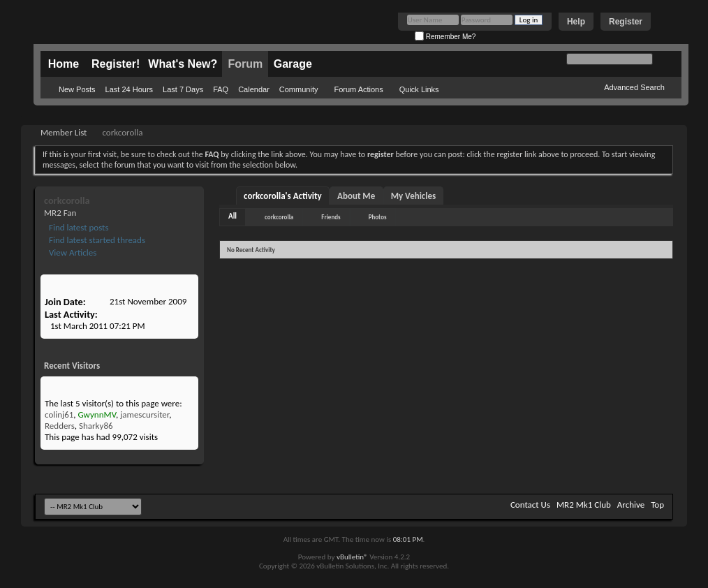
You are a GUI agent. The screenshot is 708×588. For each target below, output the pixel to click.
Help (576, 22)
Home (64, 64)
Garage (293, 64)
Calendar (254, 89)
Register (626, 22)
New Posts (77, 89)
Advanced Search (634, 87)
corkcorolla (279, 217)
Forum (245, 64)
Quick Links (419, 89)
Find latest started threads (96, 240)
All (233, 216)
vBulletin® (352, 557)
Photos (378, 217)
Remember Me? (445, 37)
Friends (331, 217)
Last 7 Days (183, 89)
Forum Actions (358, 89)
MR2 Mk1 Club (584, 505)
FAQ (221, 89)
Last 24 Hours (129, 89)
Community (299, 89)
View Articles (72, 252)
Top (657, 505)
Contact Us (530, 505)
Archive (631, 505)
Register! (116, 64)
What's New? (183, 64)
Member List (64, 132)
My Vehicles (414, 196)
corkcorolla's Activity (283, 196)
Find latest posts (78, 227)
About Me (356, 196)
